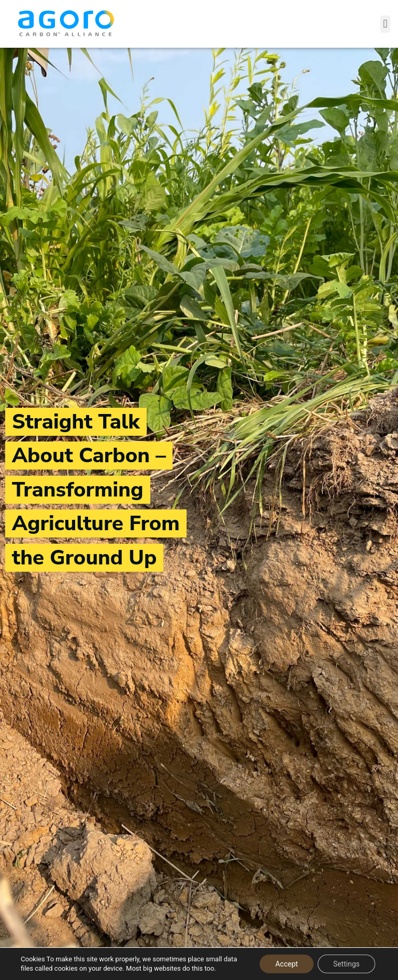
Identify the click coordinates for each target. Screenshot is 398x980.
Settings (346, 964)
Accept (287, 964)
